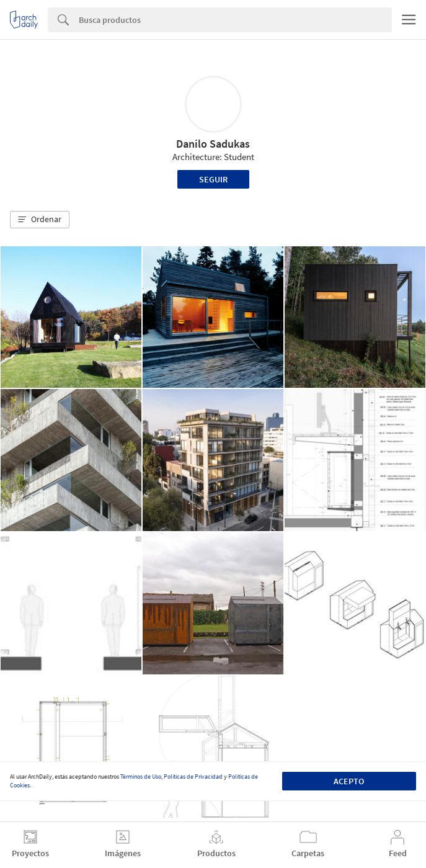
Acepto (349, 781)
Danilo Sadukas (213, 144)
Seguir (213, 179)
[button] (40, 220)
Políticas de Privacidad (193, 776)
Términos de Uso (141, 776)
